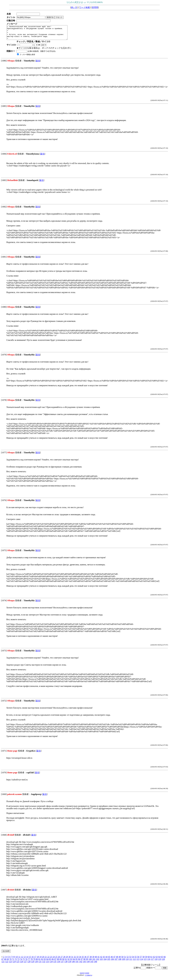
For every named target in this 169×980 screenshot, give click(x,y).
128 (29, 964)
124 (14, 964)
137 (62, 964)
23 (51, 960)
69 (8, 962)
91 (66, 962)
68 (5, 962)
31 (72, 960)
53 (130, 960)
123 (10, 964)
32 (75, 960)
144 (88, 964)
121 (3, 964)
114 (141, 962)
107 (116, 962)
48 (117, 960)
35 (83, 960)
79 (34, 962)
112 (134, 962)
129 (33, 964)
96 (79, 962)
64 (159, 960)
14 (27, 960)
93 (71, 962)
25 (56, 960)
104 (105, 962)
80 (37, 962)
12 (22, 960)
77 (29, 962)
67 (3, 962)
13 (25, 960)
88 (58, 962)
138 (66, 964)
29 (67, 960)
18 (38, 960)
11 (19, 960)
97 (82, 962)
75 (24, 962)
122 (7, 964)
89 (61, 962)
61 (151, 960)
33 (77, 960)
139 (70, 964)
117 (152, 962)
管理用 (95, 7)
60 (149, 960)
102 (98, 962)
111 (131, 962)
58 (143, 960)
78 (32, 962)
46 (112, 960)
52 (128, 960)
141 (77, 964)
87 (55, 962)
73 (18, 962)
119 (160, 962)
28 (64, 960)
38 (91, 960)
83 (45, 962)
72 (16, 962)
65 (162, 960)
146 (95, 964)
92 (69, 962)
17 (35, 960)
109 (123, 962)
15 (30, 960)
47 (114, 960)
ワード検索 (84, 7)
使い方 (74, 7)
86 (53, 962)
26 (59, 960)
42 (101, 960)
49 (120, 960)
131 (40, 964)
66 (165, 960)
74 (21, 962)
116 (149, 962)
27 (62, 960)
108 (120, 962)
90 (63, 962)
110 (127, 962)
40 (96, 960)
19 (40, 960)
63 (157, 960)
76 (26, 962)
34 (80, 960)
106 (112, 962)
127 (25, 964)
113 (138, 962)
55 (135, 960)
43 (104, 960)
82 (42, 962)
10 (17, 960)
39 (93, 960)
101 (94, 962)
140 (73, 964)
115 (145, 962)
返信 (38, 63)
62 (154, 960)
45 (109, 960)
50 (122, 960)
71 (13, 962)
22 (48, 960)
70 (10, 962)
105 (109, 962)
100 (90, 962)
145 (92, 964)
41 (98, 960)
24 (54, 960)
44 (106, 960)
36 (85, 960)
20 (43, 960)
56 (138, 960)
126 (22, 964)
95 (76, 962)
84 (47, 962)
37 (88, 960)
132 (44, 964)
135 (55, 964)
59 (146, 960)
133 (47, 964)
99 (87, 962)
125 (18, 964)
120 (163, 962)
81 (39, 962)
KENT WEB (84, 976)
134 (51, 964)
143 (84, 964)
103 (101, 962)
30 (69, 960)
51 (125, 960)
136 (58, 964)
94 (74, 962)
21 (46, 960)
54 (133, 960)
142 (81, 964)
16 (32, 960)
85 (50, 962)
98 (84, 962)
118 (156, 962)
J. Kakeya (89, 978)
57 (141, 960)
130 (36, 964)
